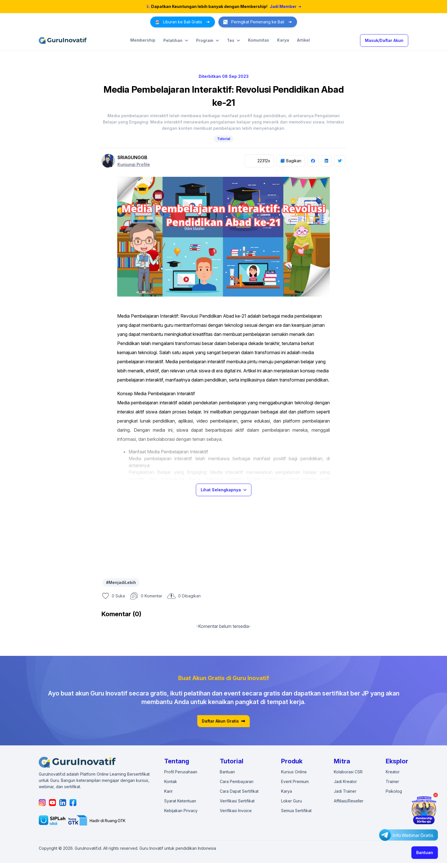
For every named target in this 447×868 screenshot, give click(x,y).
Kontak (171, 781)
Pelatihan (176, 40)
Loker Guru (291, 801)
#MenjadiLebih (121, 582)
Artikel (303, 40)
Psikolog (394, 791)
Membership (143, 40)
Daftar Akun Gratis (223, 721)
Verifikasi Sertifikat (237, 801)
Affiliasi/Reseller (349, 801)
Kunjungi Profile (134, 164)
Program (208, 40)
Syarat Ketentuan (180, 801)
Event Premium (295, 781)
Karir (168, 791)
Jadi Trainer (345, 791)
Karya (283, 40)
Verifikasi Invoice (236, 811)
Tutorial (224, 139)
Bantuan (425, 852)
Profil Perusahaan (181, 772)
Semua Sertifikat (296, 811)
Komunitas (259, 40)
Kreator (393, 772)
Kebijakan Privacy (181, 811)
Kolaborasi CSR (348, 772)
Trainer (392, 781)
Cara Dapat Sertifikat (239, 791)
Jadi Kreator (345, 781)
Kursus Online (294, 772)
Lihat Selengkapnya (224, 490)
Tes (233, 40)
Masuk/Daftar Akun (384, 40)
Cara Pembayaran (237, 781)
